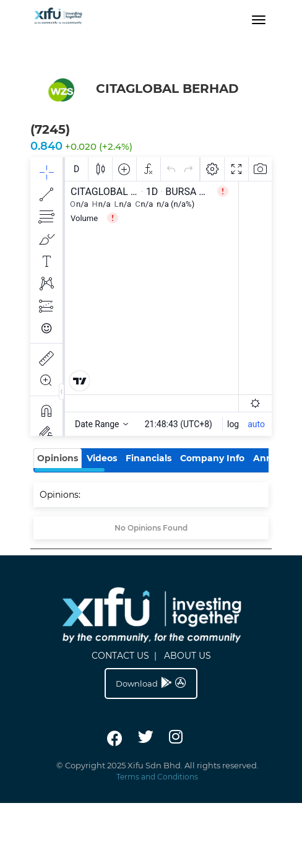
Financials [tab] (149, 458)
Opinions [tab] (58, 458)
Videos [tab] (102, 458)
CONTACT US (120, 656)
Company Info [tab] (212, 458)
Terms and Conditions (157, 777)
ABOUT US (188, 656)
